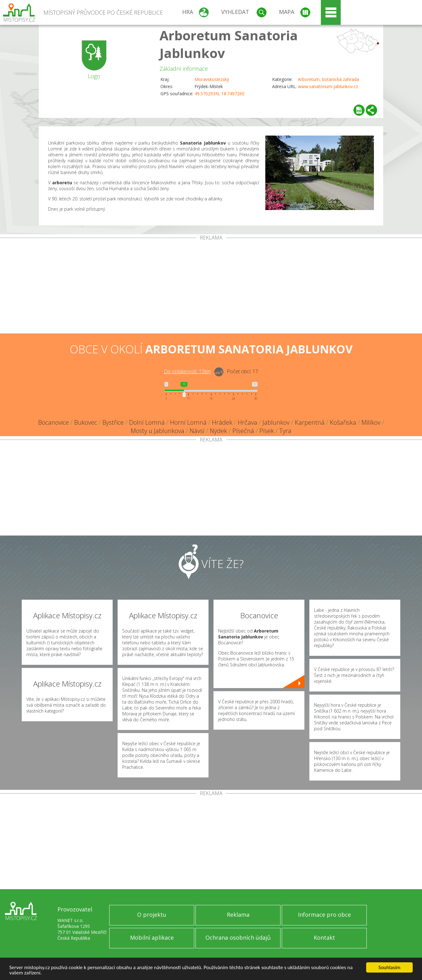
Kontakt (324, 937)
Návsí (197, 431)
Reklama (238, 915)
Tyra (285, 431)
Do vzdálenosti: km (187, 371)
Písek (267, 431)
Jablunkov (276, 422)
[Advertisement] (211, 287)
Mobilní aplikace (152, 937)
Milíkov (371, 422)
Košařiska (343, 422)
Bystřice (113, 422)
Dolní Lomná (147, 422)
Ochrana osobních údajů (238, 937)
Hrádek (222, 422)
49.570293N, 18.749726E (220, 94)
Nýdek (218, 431)
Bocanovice (54, 422)
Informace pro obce (324, 915)
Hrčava (247, 422)
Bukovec (86, 422)
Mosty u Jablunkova (157, 431)
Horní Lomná (188, 422)
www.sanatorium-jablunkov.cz (328, 86)
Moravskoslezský (212, 79)
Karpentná (310, 422)
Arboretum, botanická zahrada (328, 79)
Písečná (243, 431)
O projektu (152, 915)
